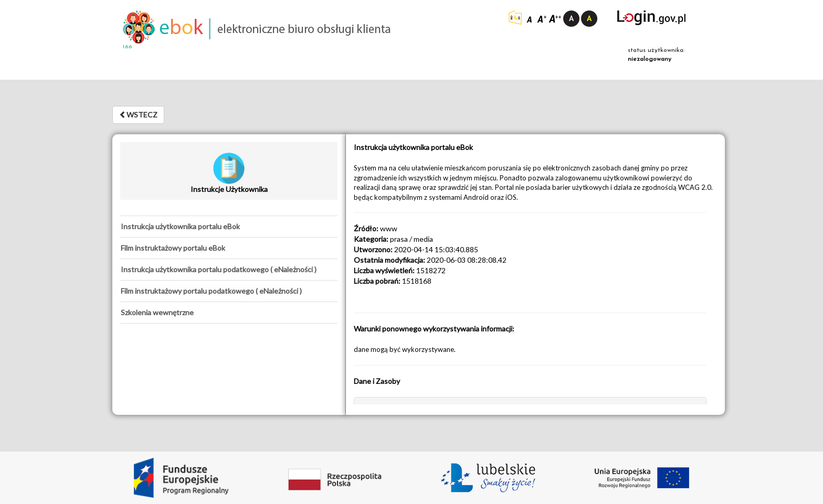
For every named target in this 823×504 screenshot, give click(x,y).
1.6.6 (127, 47)
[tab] (229, 227)
